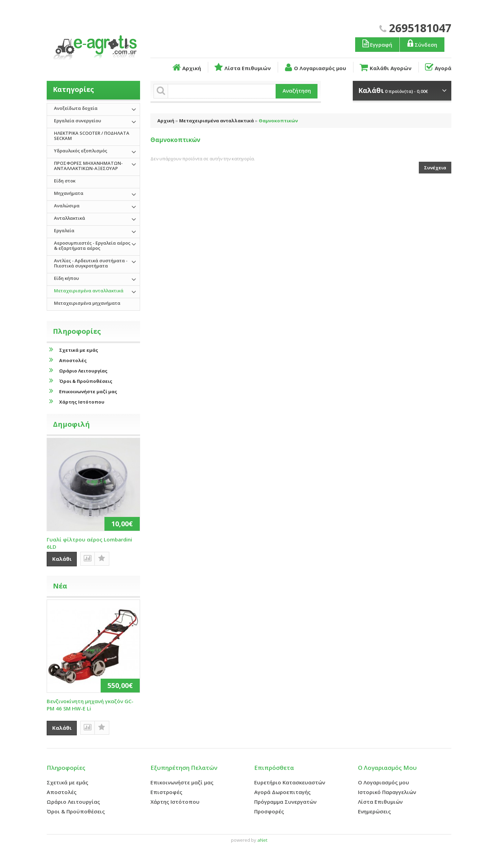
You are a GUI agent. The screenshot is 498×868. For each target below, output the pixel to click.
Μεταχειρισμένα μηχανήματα (87, 303)
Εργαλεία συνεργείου (77, 121)
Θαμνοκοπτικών (278, 121)
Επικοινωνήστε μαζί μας (82, 391)
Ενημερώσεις (374, 811)
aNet (262, 840)
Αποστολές (67, 360)
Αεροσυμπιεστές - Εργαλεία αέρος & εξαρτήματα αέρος (92, 246)
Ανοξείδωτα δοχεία (76, 108)
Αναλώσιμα (67, 206)
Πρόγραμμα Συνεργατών (285, 802)
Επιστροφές (166, 792)
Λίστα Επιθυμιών (242, 67)
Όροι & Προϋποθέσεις (80, 381)
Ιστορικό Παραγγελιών (387, 792)
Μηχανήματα (69, 193)
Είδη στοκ (65, 181)
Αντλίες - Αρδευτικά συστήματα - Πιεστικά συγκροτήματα (91, 263)
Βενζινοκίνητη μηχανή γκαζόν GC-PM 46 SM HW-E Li (90, 705)
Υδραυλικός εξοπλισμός (81, 151)
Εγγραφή (377, 44)
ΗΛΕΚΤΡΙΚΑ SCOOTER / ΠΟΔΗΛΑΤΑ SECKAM (92, 136)
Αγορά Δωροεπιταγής (282, 792)
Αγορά (438, 67)
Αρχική (186, 67)
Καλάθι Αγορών (385, 67)
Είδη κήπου (66, 278)
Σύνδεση (421, 44)
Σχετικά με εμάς (72, 350)
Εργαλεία (64, 230)
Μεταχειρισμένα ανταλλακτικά (216, 121)
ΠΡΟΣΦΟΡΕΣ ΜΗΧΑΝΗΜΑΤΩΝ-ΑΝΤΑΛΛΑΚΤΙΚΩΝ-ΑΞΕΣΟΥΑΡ (88, 166)
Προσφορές (269, 811)
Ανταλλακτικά (70, 218)
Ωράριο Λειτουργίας (77, 371)
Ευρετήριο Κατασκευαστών (290, 782)
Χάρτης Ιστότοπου (76, 402)
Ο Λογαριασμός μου (315, 67)
